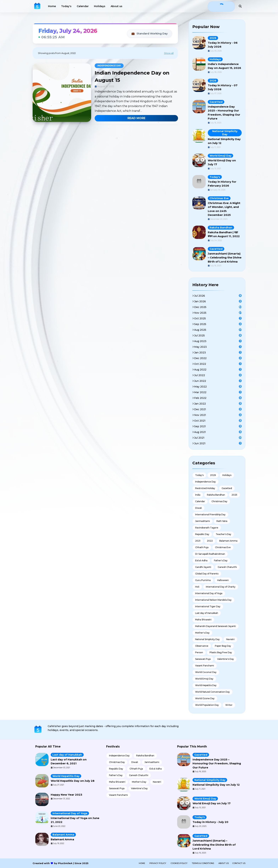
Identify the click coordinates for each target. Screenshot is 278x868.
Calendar (200, 501)
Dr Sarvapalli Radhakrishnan (210, 554)
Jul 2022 (218, 375)
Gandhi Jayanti (203, 567)
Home (142, 863)
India (198, 495)
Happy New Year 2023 (66, 795)
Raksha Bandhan (221, 228)
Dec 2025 (218, 307)
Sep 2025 (218, 324)
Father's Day (221, 560)
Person (199, 652)
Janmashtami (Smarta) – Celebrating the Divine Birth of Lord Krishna (225, 258)
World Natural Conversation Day (212, 692)
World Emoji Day (220, 156)
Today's (215, 177)
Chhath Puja (202, 547)
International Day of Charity (221, 587)
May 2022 (218, 387)
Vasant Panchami (205, 666)
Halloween (223, 580)
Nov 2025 (218, 313)
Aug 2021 (218, 432)
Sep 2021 (218, 426)
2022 (210, 541)
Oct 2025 (218, 318)
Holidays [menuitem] (100, 6)
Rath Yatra (222, 521)
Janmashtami (203, 521)
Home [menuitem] (52, 6)
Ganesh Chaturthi (227, 567)
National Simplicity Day (225, 133)
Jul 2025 (218, 335)
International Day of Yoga (209, 593)
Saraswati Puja (203, 659)
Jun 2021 (218, 443)
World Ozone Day (205, 698)
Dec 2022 (218, 358)
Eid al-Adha (201, 560)
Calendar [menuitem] (83, 6)
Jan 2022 (218, 404)
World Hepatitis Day (206, 685)
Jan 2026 (218, 301)
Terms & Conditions (203, 863)
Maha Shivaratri (203, 620)
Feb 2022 (218, 398)
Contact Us (239, 863)
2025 (234, 495)
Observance (202, 646)
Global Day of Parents (207, 574)
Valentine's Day (226, 659)
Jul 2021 (218, 438)
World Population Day (207, 705)
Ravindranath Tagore (207, 528)
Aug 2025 (218, 330)
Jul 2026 (218, 296)
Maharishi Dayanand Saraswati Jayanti (216, 626)
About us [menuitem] (116, 6)
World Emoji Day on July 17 (212, 803)
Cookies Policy (179, 863)
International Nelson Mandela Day (213, 600)
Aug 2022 (218, 370)
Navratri (230, 639)
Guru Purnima (203, 580)
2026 (213, 38)
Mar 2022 (218, 392)
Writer (229, 705)
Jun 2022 (218, 381)
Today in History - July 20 (210, 822)
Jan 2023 (218, 353)
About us (224, 863)
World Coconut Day (206, 672)
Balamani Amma (228, 541)
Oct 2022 (218, 364)
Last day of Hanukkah (207, 613)
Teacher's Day (223, 534)
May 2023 (218, 347)
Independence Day (109, 66)
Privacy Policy (158, 863)
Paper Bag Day (223, 646)
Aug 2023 (218, 341)
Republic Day (202, 534)
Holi (197, 587)
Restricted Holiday (205, 488)
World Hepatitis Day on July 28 (73, 781)
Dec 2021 (218, 409)
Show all (169, 53)
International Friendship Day (210, 514)
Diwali (198, 508)
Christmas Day (219, 501)
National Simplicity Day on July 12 (216, 785)
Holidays (215, 59)
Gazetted (216, 102)
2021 (198, 541)
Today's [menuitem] (66, 6)
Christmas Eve (219, 198)
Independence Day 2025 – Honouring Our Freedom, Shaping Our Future (217, 763)
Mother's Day (202, 633)
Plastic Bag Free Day (221, 652)
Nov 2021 (218, 415)
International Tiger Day (208, 606)
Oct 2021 (218, 421)
